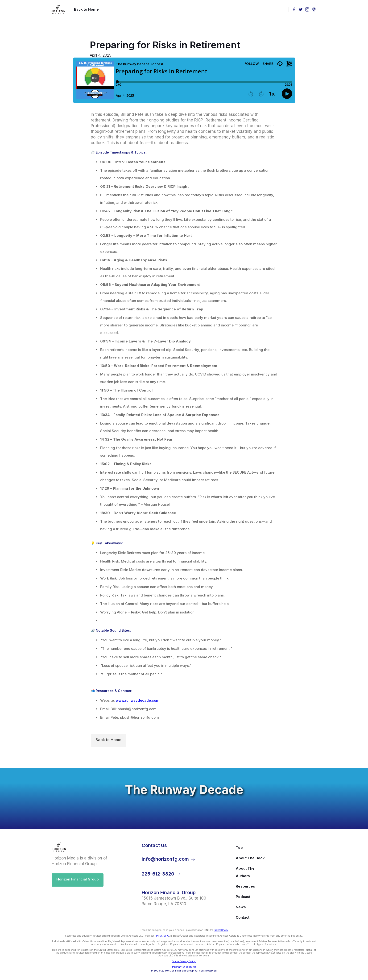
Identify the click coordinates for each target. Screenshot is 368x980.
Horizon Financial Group (78, 879)
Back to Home (108, 740)
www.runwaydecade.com (138, 700)
